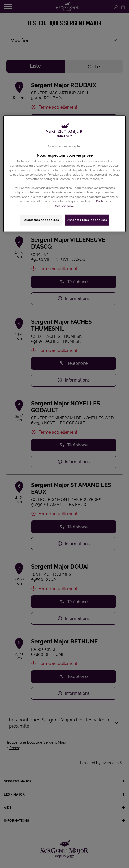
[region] (64, 173)
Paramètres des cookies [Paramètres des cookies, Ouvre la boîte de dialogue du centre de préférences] (41, 220)
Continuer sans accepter (64, 146)
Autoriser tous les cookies (87, 220)
